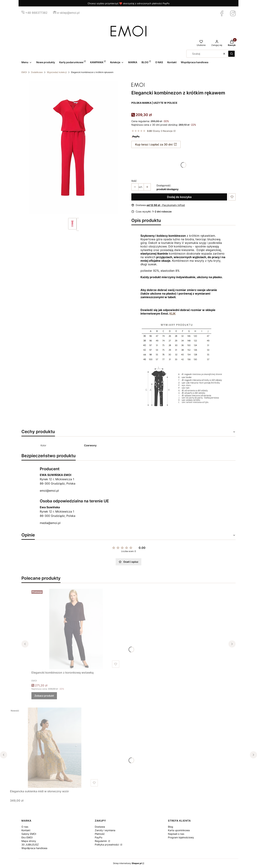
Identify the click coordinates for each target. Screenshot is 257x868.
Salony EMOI (29, 834)
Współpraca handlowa (34, 848)
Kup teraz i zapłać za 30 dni (154, 144)
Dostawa (100, 827)
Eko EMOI (27, 837)
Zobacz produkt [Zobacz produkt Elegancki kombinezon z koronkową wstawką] (44, 696)
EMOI (24, 72)
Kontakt (26, 830)
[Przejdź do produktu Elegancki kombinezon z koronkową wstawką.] (76, 629)
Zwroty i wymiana (105, 830)
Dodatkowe (37, 72)
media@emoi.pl (50, 523)
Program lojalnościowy (181, 837)
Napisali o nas (176, 834)
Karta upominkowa (179, 830)
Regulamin (101, 841)
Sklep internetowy (127, 863)
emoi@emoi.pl (49, 491)
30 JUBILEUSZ (30, 845)
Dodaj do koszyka (179, 197)
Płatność (100, 834)
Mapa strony (29, 841)
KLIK (172, 313)
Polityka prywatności (107, 845)
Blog (171, 827)
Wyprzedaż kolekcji (57, 72)
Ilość (134, 181)
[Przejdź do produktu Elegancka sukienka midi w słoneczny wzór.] (55, 748)
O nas (25, 827)
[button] (231, 54)
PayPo (99, 837)
